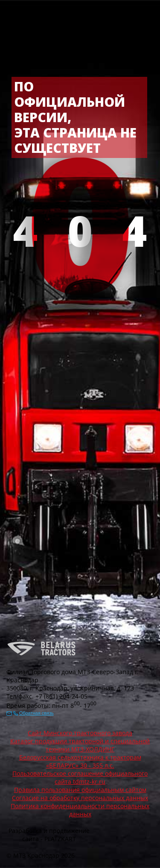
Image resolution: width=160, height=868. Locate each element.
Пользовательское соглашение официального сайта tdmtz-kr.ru (80, 777)
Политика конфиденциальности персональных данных (80, 810)
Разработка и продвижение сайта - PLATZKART (49, 835)
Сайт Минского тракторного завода (80, 733)
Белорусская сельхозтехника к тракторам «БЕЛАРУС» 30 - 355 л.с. (80, 761)
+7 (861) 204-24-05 (61, 696)
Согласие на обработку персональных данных (80, 798)
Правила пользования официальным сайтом (80, 790)
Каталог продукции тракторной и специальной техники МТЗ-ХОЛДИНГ (80, 745)
